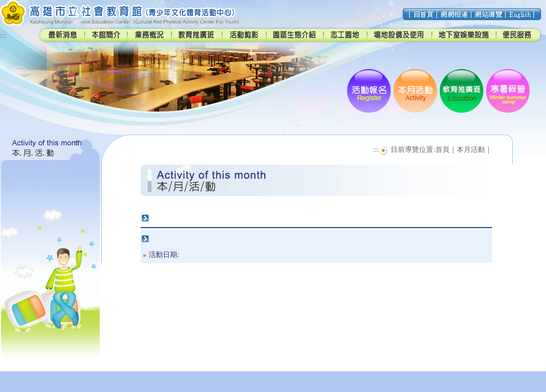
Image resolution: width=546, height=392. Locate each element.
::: (3, 35)
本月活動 (471, 149)
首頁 (442, 149)
